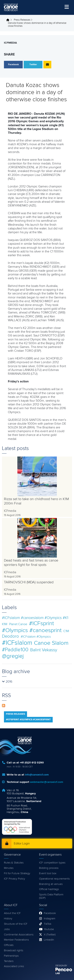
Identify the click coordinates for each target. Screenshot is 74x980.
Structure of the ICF (16, 924)
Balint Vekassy (44, 650)
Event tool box (48, 873)
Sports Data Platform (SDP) (51, 896)
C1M (66, 631)
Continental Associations (19, 935)
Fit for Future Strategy (17, 873)
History (8, 919)
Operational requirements (54, 879)
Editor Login (22, 843)
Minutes (9, 868)
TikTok (48, 924)
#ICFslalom (17, 643)
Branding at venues (51, 884)
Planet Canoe (18, 624)
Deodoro (10, 636)
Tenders (9, 961)
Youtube (49, 929)
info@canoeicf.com (37, 775)
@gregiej (13, 656)
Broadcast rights (14, 950)
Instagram (50, 919)
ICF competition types (52, 863)
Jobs (7, 929)
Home (9, 20)
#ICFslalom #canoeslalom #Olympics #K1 (35, 618)
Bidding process (49, 868)
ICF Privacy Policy (15, 879)
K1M (5, 624)
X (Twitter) (50, 935)
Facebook (50, 913)
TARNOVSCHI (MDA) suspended (29, 582)
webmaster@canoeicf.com (47, 782)
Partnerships (11, 956)
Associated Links (14, 966)
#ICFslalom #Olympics (36, 637)
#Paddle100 (15, 650)
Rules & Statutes (14, 863)
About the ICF (12, 913)
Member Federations (16, 940)
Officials (9, 945)
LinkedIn (49, 940)
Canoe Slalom (51, 643)
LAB (58, 973)
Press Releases (22, 20)
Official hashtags (49, 889)
